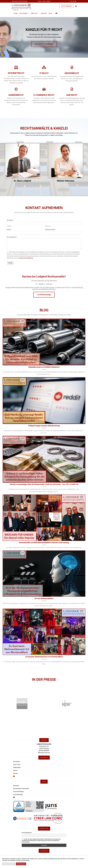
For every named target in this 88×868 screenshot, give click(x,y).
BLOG (44, 309)
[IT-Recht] (23, 67)
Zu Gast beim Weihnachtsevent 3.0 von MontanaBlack (44, 657)
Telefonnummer (50, 230)
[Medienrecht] (51, 67)
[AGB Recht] (51, 89)
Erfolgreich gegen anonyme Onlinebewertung (44, 426)
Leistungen (23, 13)
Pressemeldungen (18, 792)
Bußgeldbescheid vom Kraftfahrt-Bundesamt (44, 367)
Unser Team (17, 764)
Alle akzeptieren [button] (21, 864)
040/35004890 (45, 751)
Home (16, 13)
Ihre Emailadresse (27, 833)
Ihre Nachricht (12, 237)
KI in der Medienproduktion (44, 598)
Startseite (16, 786)
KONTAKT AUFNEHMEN (44, 207)
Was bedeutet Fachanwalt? (21, 789)
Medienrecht (51, 73)
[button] (3, 704)
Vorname (9, 226)
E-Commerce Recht (23, 95)
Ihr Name (10, 220)
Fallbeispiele (17, 767)
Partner (15, 770)
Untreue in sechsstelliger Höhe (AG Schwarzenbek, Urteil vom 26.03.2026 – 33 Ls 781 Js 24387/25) (44, 484)
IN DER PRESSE (44, 679)
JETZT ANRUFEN (66, 6)
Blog (50, 13)
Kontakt (44, 13)
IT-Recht (23, 73)
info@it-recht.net (45, 753)
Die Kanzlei (16, 762)
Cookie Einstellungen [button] (9, 864)
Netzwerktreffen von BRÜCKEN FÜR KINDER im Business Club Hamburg (44, 543)
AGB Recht (51, 95)
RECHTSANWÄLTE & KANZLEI (44, 127)
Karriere (15, 773)
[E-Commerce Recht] (23, 89)
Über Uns (34, 13)
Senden (10, 263)
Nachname (48, 226)
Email (9, 230)
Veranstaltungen (18, 794)
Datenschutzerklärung (26, 258)
